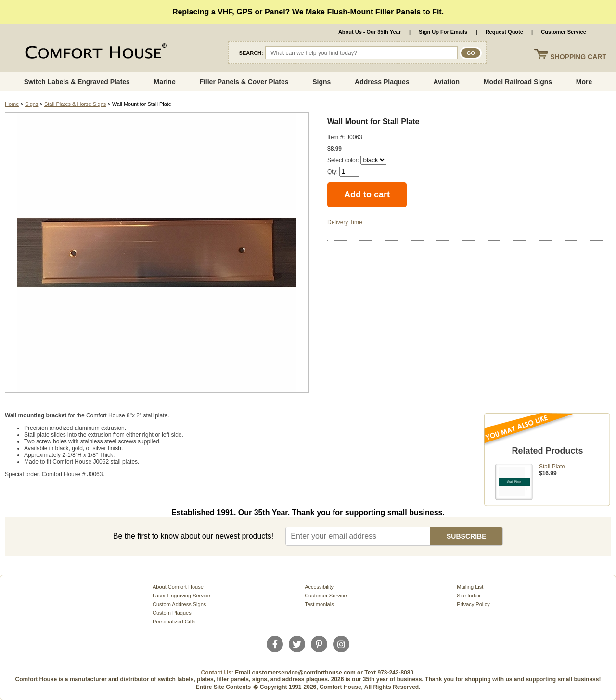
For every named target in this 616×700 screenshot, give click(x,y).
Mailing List (470, 587)
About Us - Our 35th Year (370, 32)
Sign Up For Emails (443, 32)
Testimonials (319, 604)
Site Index (468, 596)
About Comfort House (178, 587)
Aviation (446, 82)
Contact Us (216, 673)
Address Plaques (382, 82)
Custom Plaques (172, 613)
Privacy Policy (473, 604)
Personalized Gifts (174, 622)
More (584, 82)
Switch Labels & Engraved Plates (77, 82)
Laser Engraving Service (181, 596)
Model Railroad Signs (518, 82)
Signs (321, 82)
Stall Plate (552, 467)
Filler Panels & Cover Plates (244, 82)
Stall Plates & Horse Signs (75, 104)
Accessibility (319, 587)
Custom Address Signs (179, 604)
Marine (165, 82)
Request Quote (504, 32)
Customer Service (564, 32)
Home (12, 104)
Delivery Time (345, 222)
